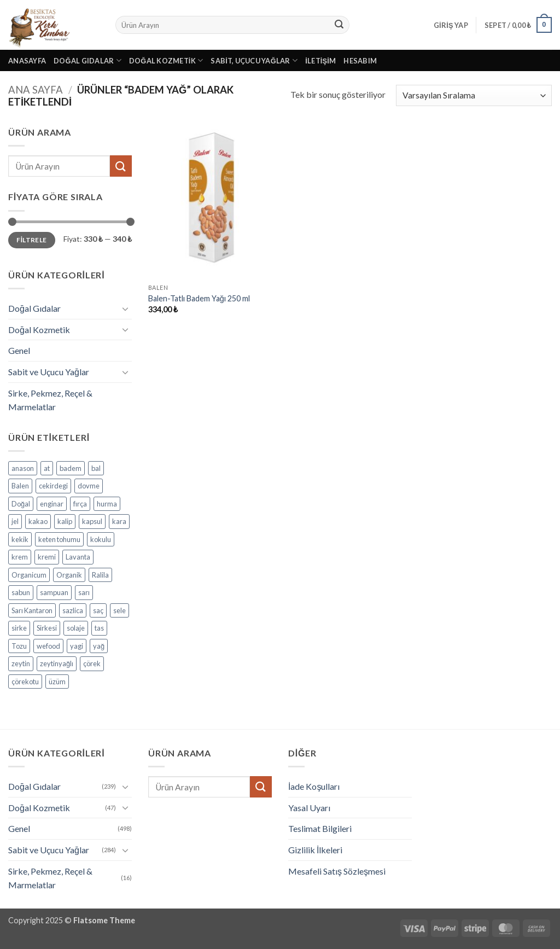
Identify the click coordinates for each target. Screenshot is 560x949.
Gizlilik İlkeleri (315, 850)
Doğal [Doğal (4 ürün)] (21, 504)
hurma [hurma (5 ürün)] (107, 504)
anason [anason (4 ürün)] (23, 468)
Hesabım (360, 61)
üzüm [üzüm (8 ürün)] (57, 682)
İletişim (320, 61)
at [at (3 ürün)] (47, 468)
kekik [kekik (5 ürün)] (20, 539)
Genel (19, 350)
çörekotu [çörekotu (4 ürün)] (25, 682)
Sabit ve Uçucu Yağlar (49, 372)
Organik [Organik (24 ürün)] (69, 575)
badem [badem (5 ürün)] (71, 468)
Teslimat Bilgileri (320, 828)
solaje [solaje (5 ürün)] (76, 628)
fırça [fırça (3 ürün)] (80, 504)
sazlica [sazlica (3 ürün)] (73, 610)
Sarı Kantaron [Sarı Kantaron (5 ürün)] (32, 610)
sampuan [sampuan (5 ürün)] (54, 592)
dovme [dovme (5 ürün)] (89, 486)
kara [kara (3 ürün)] (119, 521)
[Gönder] (339, 25)
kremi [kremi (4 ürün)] (47, 557)
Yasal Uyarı (309, 808)
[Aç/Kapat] (125, 308)
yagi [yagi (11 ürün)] (77, 646)
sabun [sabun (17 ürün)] (21, 592)
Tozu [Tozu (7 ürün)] (19, 646)
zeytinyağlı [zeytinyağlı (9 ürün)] (57, 663)
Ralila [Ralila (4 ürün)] (100, 575)
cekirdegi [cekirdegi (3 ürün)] (53, 486)
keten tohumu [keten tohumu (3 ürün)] (59, 539)
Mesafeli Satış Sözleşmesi (337, 871)
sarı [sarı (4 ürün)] (84, 592)
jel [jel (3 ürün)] (15, 521)
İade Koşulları (314, 786)
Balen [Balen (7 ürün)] (20, 486)
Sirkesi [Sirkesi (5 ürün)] (47, 628)
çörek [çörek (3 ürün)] (92, 663)
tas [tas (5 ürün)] (99, 628)
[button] (451, 25)
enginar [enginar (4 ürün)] (52, 504)
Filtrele (31, 240)
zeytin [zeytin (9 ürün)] (21, 663)
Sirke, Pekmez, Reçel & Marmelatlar (50, 400)
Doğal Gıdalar (87, 60)
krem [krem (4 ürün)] (20, 557)
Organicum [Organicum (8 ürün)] (29, 575)
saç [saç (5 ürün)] (98, 610)
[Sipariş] (474, 95)
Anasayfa (27, 61)
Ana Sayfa (36, 90)
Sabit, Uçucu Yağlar (254, 60)
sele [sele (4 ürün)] (119, 610)
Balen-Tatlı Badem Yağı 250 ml (199, 298)
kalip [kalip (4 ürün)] (65, 521)
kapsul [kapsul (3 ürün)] (92, 521)
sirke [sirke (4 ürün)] (19, 628)
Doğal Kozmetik (166, 60)
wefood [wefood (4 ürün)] (48, 646)
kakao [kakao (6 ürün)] (38, 521)
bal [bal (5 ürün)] (96, 468)
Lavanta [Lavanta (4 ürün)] (78, 557)
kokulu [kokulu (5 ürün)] (101, 539)
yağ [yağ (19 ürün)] (99, 646)
